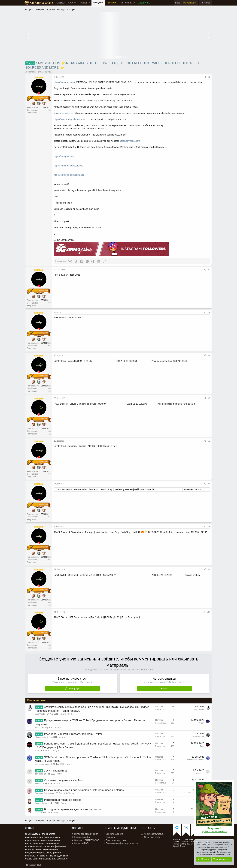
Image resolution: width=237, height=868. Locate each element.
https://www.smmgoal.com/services (71, 119)
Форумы (98, 3)
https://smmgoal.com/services (68, 166)
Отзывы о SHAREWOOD (86, 840)
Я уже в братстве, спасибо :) (214, 832)
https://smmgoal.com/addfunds (69, 175)
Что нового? (126, 3)
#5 (209, 398)
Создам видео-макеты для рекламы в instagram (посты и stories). (85, 790)
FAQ (71, 3)
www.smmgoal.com (63, 113)
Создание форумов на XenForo (64, 780)
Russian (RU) (33, 865)
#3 (209, 313)
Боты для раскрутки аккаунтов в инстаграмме (73, 809)
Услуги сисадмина (55, 771)
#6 (209, 441)
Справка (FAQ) (81, 843)
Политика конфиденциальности (121, 843)
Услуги (63, 714)
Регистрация (74, 689)
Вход (166, 689)
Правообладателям (115, 840)
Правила (109, 837)
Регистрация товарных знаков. (63, 800)
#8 (209, 527)
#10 (208, 612)
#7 (209, 484)
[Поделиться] (205, 77)
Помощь (83, 3)
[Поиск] (205, 3)
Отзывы (60, 3)
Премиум (111, 3)
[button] (75, 3)
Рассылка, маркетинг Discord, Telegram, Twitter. (73, 734)
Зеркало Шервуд (114, 834)
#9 (209, 569)
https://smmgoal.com (64, 156)
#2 (209, 270)
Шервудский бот (81, 837)
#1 (209, 77)
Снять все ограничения (85, 834)
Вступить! (214, 828)
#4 (209, 355)
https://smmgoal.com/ (64, 82)
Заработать (144, 3)
